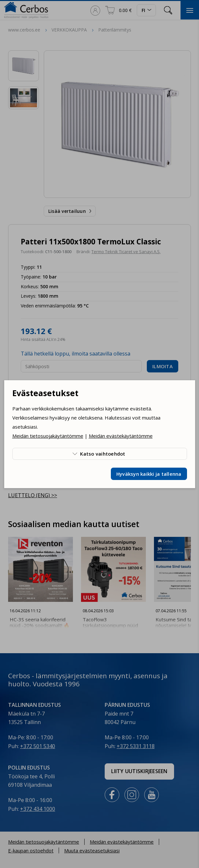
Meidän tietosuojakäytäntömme (48, 436)
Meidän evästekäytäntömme (121, 436)
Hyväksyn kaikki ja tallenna (149, 474)
